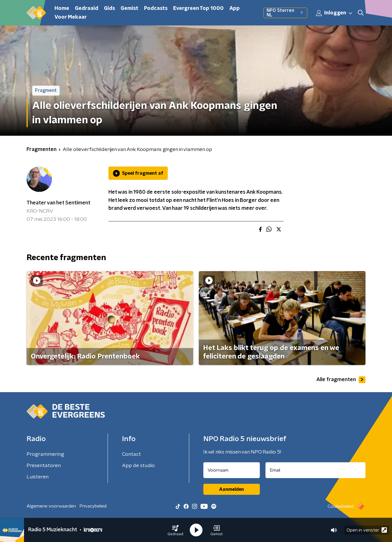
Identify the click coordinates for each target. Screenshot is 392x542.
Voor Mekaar (71, 17)
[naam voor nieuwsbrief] (232, 470)
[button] (175, 530)
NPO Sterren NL (285, 13)
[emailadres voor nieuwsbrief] (316, 470)
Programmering (45, 454)
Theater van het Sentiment (58, 203)
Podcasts (156, 8)
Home (62, 8)
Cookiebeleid (341, 506)
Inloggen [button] (334, 13)
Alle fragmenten (341, 380)
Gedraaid (87, 8)
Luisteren (38, 477)
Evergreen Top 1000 (198, 8)
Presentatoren (44, 466)
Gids (109, 8)
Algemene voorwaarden (51, 506)
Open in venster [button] (367, 530)
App (235, 8)
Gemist (129, 8)
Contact (131, 454)
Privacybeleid (93, 506)
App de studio (138, 466)
